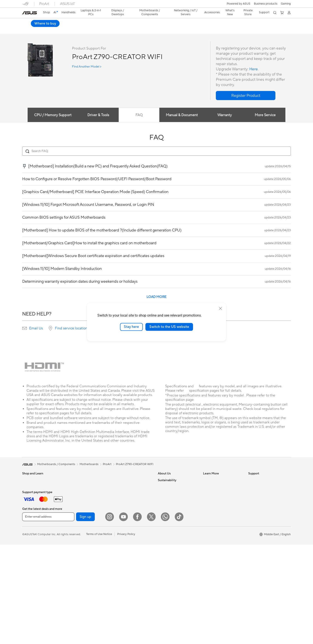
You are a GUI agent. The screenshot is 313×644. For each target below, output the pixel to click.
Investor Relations (169, 493)
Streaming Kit (121, 549)
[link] (30, 13)
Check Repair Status (261, 480)
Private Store (248, 12)
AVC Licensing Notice (217, 513)
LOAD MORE (156, 297)
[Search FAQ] (156, 151)
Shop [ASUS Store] (47, 12)
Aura (206, 532)
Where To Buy (257, 526)
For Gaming (30, 520)
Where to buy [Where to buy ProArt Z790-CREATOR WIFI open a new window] (276, 23)
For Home (29, 494)
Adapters (118, 490)
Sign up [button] (85, 616)
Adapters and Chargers (127, 562)
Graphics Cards (77, 507)
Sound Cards (76, 533)
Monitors (28, 533)
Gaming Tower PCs (34, 559)
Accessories (30, 579)
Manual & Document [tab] (182, 115)
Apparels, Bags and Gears (128, 556)
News (161, 487)
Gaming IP (119, 582)
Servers (117, 510)
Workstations (31, 572)
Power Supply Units (80, 526)
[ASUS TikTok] (179, 616)
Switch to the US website (169, 327)
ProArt (107, 464)
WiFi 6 (71, 572)
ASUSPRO (210, 493)
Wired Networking (124, 497)
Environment (166, 552)
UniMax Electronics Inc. (173, 532)
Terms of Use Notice (99, 634)
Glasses (72, 487)
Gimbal (117, 575)
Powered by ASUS (239, 4)
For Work (28, 500)
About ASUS (166, 480)
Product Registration (262, 493)
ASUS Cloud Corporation (174, 526)
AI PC (207, 480)
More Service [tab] (266, 115)
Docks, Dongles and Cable (129, 569)
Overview (28, 30)
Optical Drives (76, 539)
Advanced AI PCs (214, 519)
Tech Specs (47, 30)
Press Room (166, 506)
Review (65, 30)
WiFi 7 (71, 565)
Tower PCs (29, 553)
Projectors (29, 540)
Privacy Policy (126, 634)
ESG (161, 559)
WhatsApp (255, 539)
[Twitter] (151, 616)
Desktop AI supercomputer (129, 516)
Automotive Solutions (217, 500)
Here (254, 69)
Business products (266, 4)
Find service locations (72, 329)
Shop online (165, 539)
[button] (286, 4)
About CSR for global (172, 500)
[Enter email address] (48, 616)
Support (81, 30)
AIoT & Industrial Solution (128, 503)
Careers (163, 513)
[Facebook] (137, 616)
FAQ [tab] (139, 115)
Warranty (73, 480)
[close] (220, 309)
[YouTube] (123, 616)
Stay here (131, 327)
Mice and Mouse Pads (126, 536)
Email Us (36, 329)
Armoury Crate (213, 526)
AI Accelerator (77, 552)
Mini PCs (28, 566)
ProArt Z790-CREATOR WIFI (51, 23)
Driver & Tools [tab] (98, 115)
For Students (30, 513)
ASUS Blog (210, 506)
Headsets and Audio (125, 543)
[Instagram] (110, 616)
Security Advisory (260, 513)
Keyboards (119, 530)
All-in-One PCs (32, 546)
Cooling (72, 520)
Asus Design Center (216, 487)
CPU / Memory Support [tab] (52, 115)
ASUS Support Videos (262, 519)
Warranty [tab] (225, 115)
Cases (71, 513)
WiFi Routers (76, 578)
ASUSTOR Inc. (167, 519)
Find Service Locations (263, 487)
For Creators (30, 507)
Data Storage (76, 546)
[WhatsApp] (165, 616)
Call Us (253, 506)
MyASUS (254, 532)
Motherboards (77, 500)
